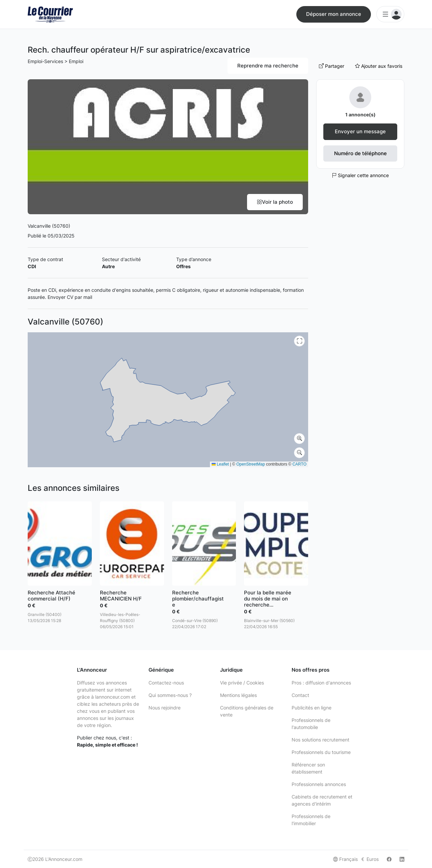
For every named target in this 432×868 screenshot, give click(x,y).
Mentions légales (238, 695)
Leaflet (220, 464)
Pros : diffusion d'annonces (321, 683)
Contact (300, 695)
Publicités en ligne (312, 708)
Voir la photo (275, 202)
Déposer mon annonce (334, 14)
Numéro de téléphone (360, 153)
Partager (332, 66)
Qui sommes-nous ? (170, 695)
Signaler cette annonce (360, 175)
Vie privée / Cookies (242, 683)
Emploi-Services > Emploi (56, 61)
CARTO (299, 464)
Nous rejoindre (165, 708)
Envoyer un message (360, 131)
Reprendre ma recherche (268, 66)
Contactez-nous (166, 683)
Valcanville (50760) (49, 226)
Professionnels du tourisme (321, 752)
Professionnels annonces (319, 784)
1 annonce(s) (360, 115)
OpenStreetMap (251, 464)
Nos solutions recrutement (320, 740)
